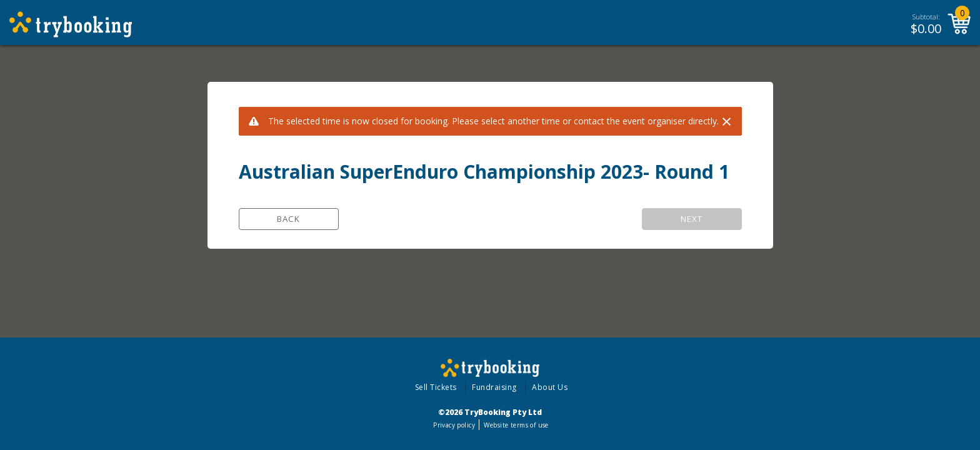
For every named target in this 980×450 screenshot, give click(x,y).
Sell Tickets (436, 387)
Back (288, 219)
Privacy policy (454, 425)
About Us (550, 387)
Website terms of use (516, 425)
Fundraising (494, 387)
